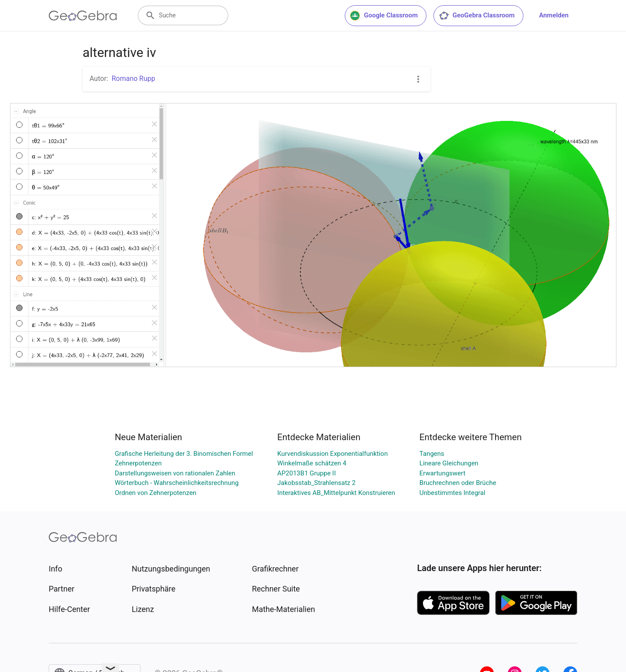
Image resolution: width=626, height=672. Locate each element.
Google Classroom (384, 16)
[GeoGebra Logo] (83, 16)
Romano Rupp (133, 79)
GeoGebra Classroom (477, 16)
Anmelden (554, 15)
